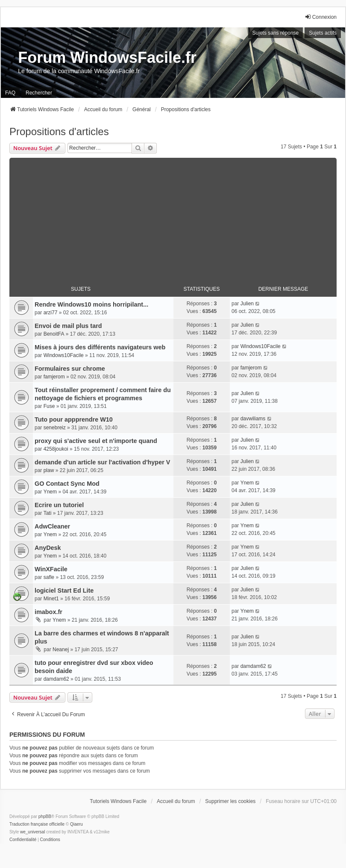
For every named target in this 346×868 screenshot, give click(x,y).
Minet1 (51, 599)
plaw (49, 470)
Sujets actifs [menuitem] (323, 33)
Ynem (50, 492)
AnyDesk (48, 548)
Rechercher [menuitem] (39, 93)
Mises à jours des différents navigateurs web (100, 347)
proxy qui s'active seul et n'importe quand (96, 441)
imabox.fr (48, 612)
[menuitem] (23, 840)
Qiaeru (76, 824)
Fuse (49, 406)
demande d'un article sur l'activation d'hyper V (102, 462)
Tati (48, 513)
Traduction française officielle (37, 824)
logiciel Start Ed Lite (64, 590)
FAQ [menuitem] (10, 93)
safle (49, 577)
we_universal (32, 832)
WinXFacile (51, 569)
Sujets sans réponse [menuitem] (276, 33)
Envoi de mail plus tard (68, 326)
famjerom (54, 377)
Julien (247, 304)
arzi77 (51, 313)
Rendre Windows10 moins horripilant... (91, 304)
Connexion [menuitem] (321, 17)
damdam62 (56, 679)
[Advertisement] (173, 218)
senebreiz (55, 428)
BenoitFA (54, 334)
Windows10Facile (64, 355)
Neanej (61, 650)
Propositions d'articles (59, 131)
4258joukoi (56, 449)
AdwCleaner (52, 526)
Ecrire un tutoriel (59, 505)
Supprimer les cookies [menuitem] (230, 801)
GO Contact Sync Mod (67, 484)
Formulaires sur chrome (70, 369)
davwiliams (253, 419)
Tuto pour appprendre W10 (74, 419)
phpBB (45, 816)
